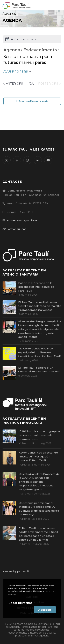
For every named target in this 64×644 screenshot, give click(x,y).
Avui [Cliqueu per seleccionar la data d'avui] (32, 84)
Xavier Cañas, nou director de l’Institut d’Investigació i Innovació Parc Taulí (38, 456)
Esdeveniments (40, 50)
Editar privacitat (20, 603)
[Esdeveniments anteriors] (13, 84)
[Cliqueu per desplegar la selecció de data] (17, 72)
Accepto (45, 610)
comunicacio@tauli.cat (22, 220)
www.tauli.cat (17, 229)
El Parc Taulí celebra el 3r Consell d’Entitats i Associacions (39, 370)
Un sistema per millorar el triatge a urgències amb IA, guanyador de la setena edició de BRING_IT (39, 509)
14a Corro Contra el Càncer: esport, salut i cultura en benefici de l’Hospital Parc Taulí (40, 352)
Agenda (12, 50)
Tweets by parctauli (16, 571)
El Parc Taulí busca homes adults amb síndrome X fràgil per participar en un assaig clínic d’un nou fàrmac (38, 534)
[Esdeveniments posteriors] (49, 84)
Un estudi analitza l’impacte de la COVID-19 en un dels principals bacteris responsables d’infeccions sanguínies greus (39, 482)
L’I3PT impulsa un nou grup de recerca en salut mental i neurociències (39, 435)
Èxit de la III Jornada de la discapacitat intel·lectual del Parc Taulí (37, 287)
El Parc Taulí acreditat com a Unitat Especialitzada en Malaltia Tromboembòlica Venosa (40, 306)
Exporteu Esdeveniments (32, 101)
